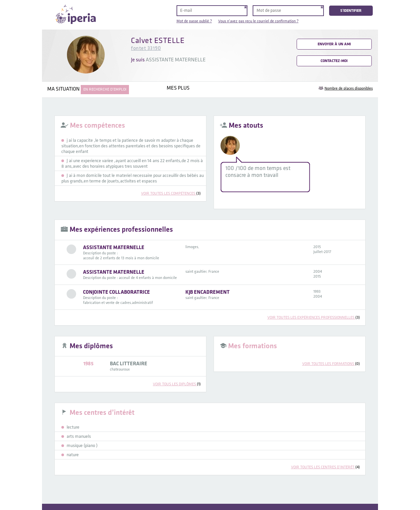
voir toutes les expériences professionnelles (314, 318)
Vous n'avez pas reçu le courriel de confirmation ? (258, 21)
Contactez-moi (334, 61)
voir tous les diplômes (177, 384)
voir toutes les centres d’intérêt (325, 467)
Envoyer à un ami (334, 44)
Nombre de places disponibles (349, 88)
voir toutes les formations (331, 364)
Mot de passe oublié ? (194, 21)
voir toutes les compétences (171, 193)
